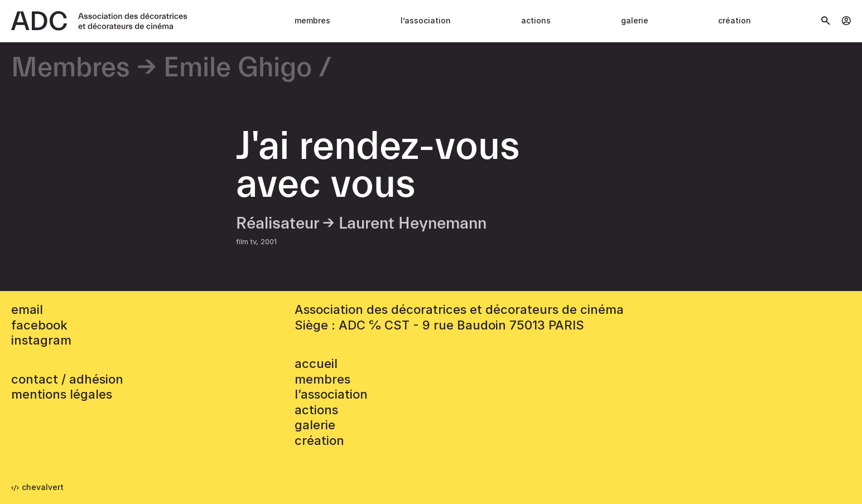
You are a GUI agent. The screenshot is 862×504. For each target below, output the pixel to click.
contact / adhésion (67, 379)
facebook (39, 325)
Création (735, 20)
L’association (426, 20)
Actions (536, 20)
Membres (312, 20)
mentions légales (62, 394)
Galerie (635, 20)
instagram (41, 340)
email (27, 309)
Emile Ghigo (238, 68)
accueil (316, 364)
